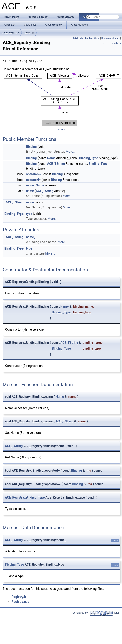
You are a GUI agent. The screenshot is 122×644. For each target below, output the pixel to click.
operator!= (33, 180)
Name (51, 158)
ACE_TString (56, 164)
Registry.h (19, 597)
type (29, 214)
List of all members (111, 43)
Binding (29, 32)
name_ (31, 237)
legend (61, 129)
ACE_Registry (11, 32)
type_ (30, 248)
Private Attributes (111, 38)
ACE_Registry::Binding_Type (25, 497)
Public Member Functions (86, 38)
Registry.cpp (20, 602)
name (30, 185)
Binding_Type (89, 158)
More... (71, 152)
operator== (34, 174)
